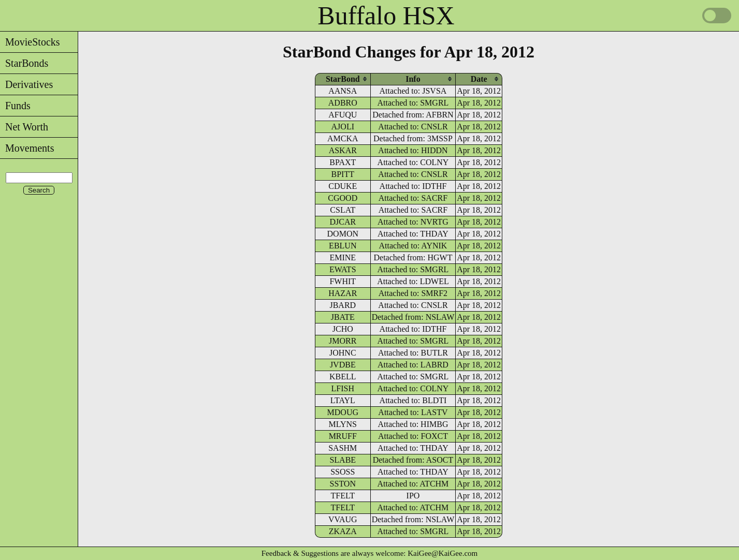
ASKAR (343, 150)
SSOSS (343, 472)
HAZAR (343, 293)
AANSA (343, 91)
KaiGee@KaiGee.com (443, 553)
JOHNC (343, 353)
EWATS (343, 269)
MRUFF (343, 436)
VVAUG (343, 519)
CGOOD (343, 198)
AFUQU (343, 115)
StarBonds (24, 63)
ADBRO (343, 103)
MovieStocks (30, 42)
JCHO (343, 329)
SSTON (343, 484)
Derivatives (26, 84)
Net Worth (24, 127)
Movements (27, 148)
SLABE (343, 460)
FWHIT (343, 281)
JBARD (343, 305)
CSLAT (343, 210)
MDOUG (343, 412)
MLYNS (343, 424)
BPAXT (343, 162)
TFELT (343, 496)
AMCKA (343, 138)
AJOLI (343, 127)
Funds (15, 106)
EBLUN (343, 246)
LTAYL (343, 400)
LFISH (343, 388)
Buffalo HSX (386, 16)
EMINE (343, 257)
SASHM (343, 448)
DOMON (343, 234)
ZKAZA (343, 531)
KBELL (343, 377)
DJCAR (343, 222)
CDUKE (343, 186)
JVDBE (343, 365)
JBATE (343, 317)
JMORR (343, 341)
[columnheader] (343, 79)
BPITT (343, 174)
